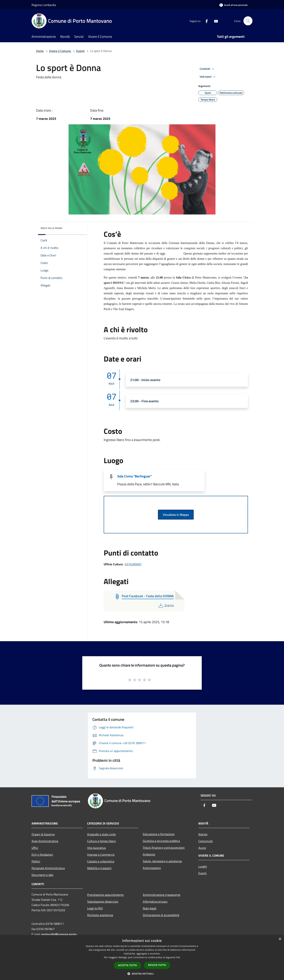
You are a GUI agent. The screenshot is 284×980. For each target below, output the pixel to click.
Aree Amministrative (45, 841)
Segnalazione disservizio (103, 901)
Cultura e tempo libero (101, 841)
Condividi (207, 69)
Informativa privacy (155, 901)
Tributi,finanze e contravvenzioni (164, 848)
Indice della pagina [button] (51, 228)
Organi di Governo (43, 834)
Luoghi (203, 866)
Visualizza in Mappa (176, 515)
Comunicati (206, 841)
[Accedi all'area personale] (233, 5)
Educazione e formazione (159, 834)
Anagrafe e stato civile (101, 834)
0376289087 (133, 564)
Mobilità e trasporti (99, 868)
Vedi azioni (208, 77)
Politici (36, 861)
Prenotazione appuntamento (105, 895)
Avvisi (202, 848)
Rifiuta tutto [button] (157, 965)
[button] (142, 974)
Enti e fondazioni (42, 855)
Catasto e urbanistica (101, 861)
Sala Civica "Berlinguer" (134, 476)
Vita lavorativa (96, 848)
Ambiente (149, 854)
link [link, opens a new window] (178, 957)
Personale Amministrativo (48, 868)
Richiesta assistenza (100, 915)
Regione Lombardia (44, 5)
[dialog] (142, 958)
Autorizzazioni (152, 868)
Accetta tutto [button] (128, 965)
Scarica (166, 605)
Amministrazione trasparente (162, 895)
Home (40, 51)
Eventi (80, 51)
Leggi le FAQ (95, 908)
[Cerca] (248, 21)
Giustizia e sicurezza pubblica (161, 841)
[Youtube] (215, 21)
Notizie (203, 834)
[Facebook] (205, 21)
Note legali (150, 908)
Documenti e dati (42, 875)
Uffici (35, 848)
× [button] (280, 939)
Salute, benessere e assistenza (162, 861)
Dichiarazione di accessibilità (161, 915)
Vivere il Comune (60, 51)
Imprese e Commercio (101, 855)
